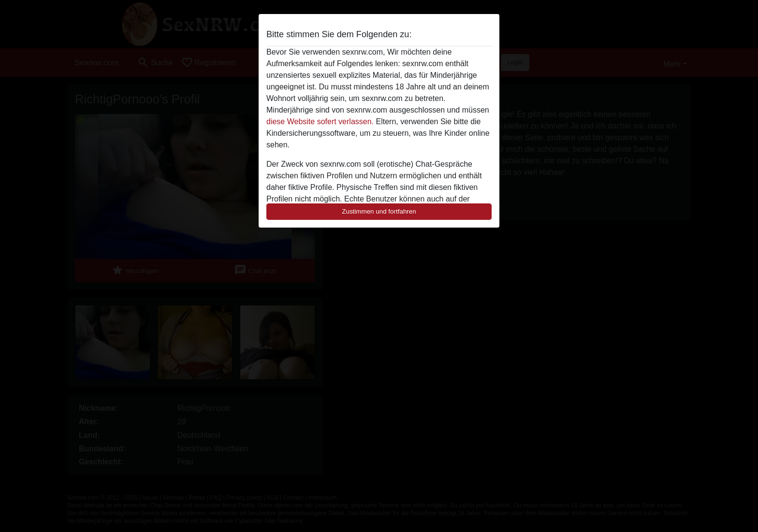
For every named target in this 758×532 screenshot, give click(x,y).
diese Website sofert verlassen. (320, 122)
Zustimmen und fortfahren (379, 211)
